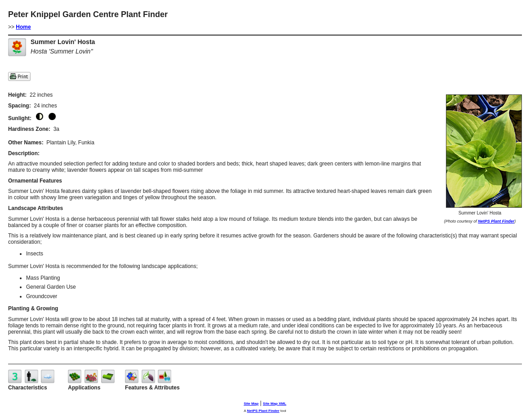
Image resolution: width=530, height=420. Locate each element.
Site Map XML (275, 404)
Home (23, 27)
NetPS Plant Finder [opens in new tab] (263, 411)
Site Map (251, 404)
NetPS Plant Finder (496, 221)
